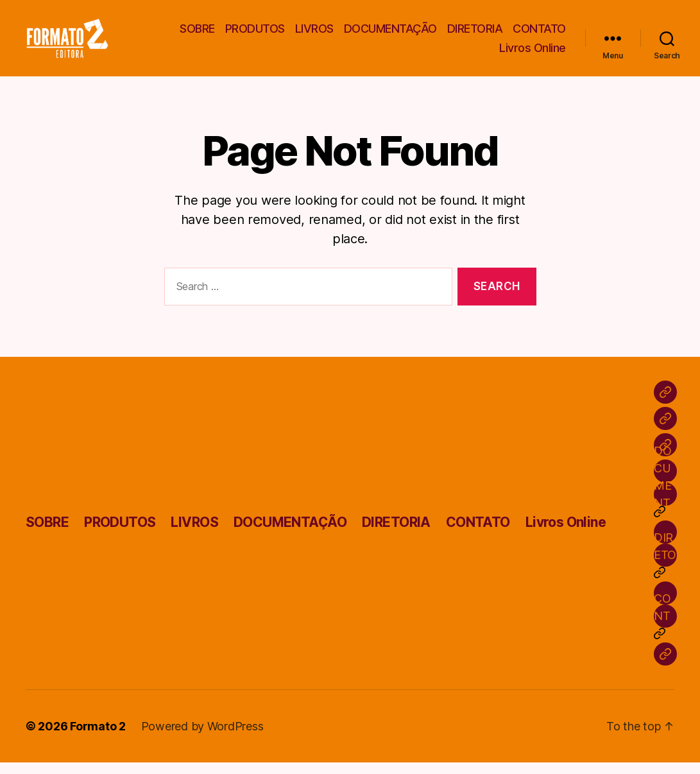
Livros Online (533, 54)
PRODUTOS (255, 34)
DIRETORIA (475, 34)
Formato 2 (98, 738)
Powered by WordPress (202, 738)
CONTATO (539, 34)
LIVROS (314, 34)
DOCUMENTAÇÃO (390, 34)
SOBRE (197, 34)
